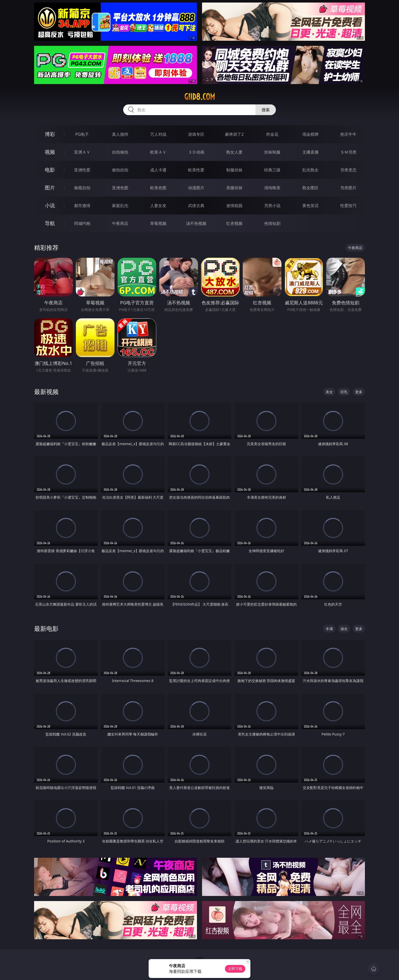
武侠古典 (196, 206)
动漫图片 (196, 188)
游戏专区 (196, 134)
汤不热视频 (196, 223)
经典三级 (272, 170)
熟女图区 (310, 188)
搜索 (266, 110)
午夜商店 (120, 223)
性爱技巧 (348, 206)
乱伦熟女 (310, 170)
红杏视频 (234, 223)
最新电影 (46, 628)
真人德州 (120, 134)
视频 (50, 152)
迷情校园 (234, 206)
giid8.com (200, 97)
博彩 (50, 134)
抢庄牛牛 (348, 134)
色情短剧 (272, 223)
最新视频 (46, 392)
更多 (359, 392)
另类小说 (272, 206)
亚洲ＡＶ (82, 152)
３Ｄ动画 (196, 152)
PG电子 (82, 134)
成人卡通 (158, 170)
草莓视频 (158, 223)
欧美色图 (158, 188)
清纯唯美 (272, 188)
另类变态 (348, 170)
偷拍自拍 (120, 170)
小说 (50, 205)
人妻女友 (158, 206)
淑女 (344, 629)
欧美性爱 (196, 170)
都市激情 (82, 206)
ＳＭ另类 (348, 152)
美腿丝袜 (234, 188)
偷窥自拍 (82, 188)
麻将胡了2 (234, 134)
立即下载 (235, 969)
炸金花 (272, 134)
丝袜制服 (272, 152)
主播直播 (310, 152)
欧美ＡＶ (158, 152)
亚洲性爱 (82, 170)
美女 (329, 392)
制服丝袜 (234, 170)
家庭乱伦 (120, 206)
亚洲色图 (120, 188)
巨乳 (344, 392)
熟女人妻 (234, 152)
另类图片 (348, 188)
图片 (50, 188)
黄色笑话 (310, 206)
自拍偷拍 (120, 152)
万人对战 (158, 134)
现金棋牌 (310, 134)
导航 (50, 223)
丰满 (329, 629)
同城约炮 (82, 223)
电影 (50, 170)
